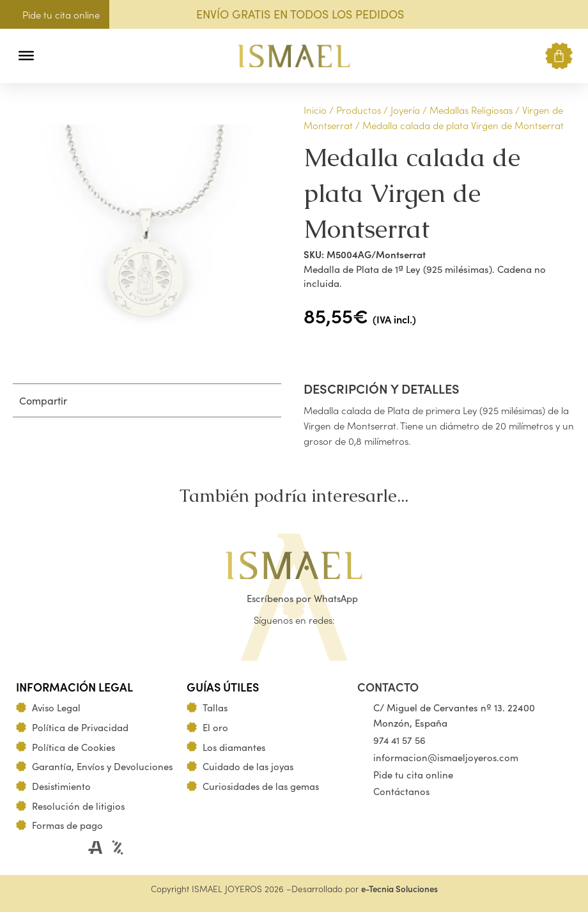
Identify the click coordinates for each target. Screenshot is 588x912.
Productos (359, 110)
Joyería (405, 110)
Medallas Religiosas (471, 110)
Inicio (315, 110)
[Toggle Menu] (26, 56)
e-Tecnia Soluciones (399, 889)
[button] (53, 56)
